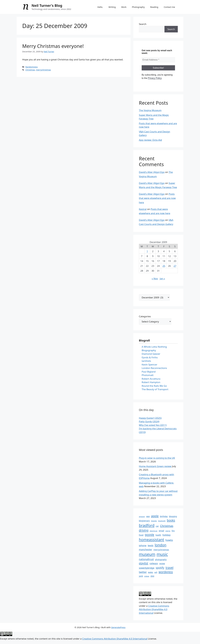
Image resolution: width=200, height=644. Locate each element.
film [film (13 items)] (173, 531)
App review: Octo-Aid (150, 140)
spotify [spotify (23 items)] (160, 568)
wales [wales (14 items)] (151, 572)
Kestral (143, 209)
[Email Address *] (158, 60)
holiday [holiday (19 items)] (166, 535)
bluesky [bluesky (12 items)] (154, 521)
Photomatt (148, 375)
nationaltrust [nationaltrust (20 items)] (146, 559)
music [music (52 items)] (162, 554)
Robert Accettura (151, 379)
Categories (145, 316)
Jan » (162, 279)
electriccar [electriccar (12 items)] (154, 531)
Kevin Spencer (149, 365)
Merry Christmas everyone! (53, 46)
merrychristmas (43, 70)
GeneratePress (118, 627)
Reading (154, 7)
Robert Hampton (151, 382)
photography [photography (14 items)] (161, 559)
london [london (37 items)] (161, 545)
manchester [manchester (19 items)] (146, 549)
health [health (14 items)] (158, 535)
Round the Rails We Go (154, 386)
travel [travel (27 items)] (170, 568)
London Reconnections (154, 368)
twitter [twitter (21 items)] (143, 572)
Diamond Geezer (151, 354)
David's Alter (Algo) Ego (152, 172)
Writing (112, 7)
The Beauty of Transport (155, 389)
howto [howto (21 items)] (169, 540)
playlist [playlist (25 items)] (144, 563)
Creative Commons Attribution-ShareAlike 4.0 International (154, 609)
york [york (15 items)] (141, 576)
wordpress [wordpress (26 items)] (166, 572)
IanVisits (146, 361)
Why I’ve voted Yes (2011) (153, 425)
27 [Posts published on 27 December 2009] (175, 266)
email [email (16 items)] (161, 531)
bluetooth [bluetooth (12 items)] (162, 521)
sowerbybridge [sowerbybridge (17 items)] (147, 568)
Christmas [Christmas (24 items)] (167, 526)
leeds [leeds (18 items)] (151, 545)
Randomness (32, 67)
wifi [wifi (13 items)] (156, 572)
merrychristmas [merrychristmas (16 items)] (161, 550)
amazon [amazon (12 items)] (142, 516)
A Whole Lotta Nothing (154, 347)
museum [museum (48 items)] (147, 554)
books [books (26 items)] (171, 520)
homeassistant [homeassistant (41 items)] (152, 540)
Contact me (169, 7)
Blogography (149, 350)
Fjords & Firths (150, 357)
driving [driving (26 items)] (144, 530)
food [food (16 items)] (141, 535)
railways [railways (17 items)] (154, 563)
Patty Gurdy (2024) (149, 421)
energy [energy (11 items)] (168, 531)
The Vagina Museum (150, 110)
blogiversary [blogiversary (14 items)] (144, 521)
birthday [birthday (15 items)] (164, 516)
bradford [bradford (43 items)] (147, 525)
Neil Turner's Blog (47, 5)
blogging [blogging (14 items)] (173, 516)
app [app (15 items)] (148, 516)
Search (143, 24)
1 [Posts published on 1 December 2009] (147, 251)
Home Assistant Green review (155, 466)
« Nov (155, 279)
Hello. (100, 7)
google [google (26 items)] (149, 535)
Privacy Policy (155, 78)
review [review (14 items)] (162, 563)
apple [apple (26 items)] (155, 516)
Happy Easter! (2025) (150, 418)
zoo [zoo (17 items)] (152, 576)
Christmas (30, 70)
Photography (138, 7)
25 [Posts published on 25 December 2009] (164, 266)
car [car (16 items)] (157, 526)
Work (124, 7)
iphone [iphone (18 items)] (143, 545)
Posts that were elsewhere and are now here (157, 198)
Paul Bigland (149, 372)
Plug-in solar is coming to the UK (157, 458)
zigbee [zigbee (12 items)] (147, 576)
